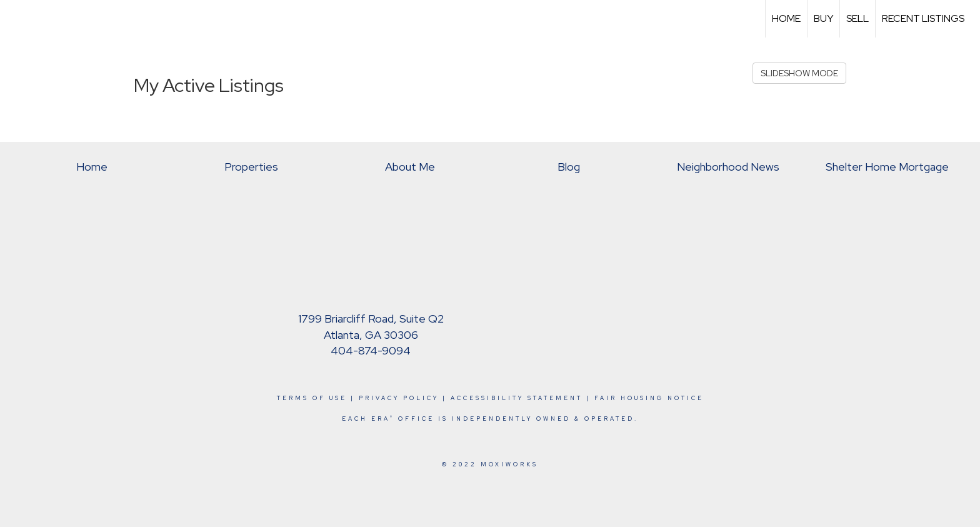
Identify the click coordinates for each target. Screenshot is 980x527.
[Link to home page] (16, 19)
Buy (823, 18)
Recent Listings (923, 18)
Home (786, 18)
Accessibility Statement (517, 398)
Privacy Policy (399, 398)
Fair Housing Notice (649, 398)
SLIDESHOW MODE (799, 73)
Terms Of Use (312, 398)
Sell (857, 18)
